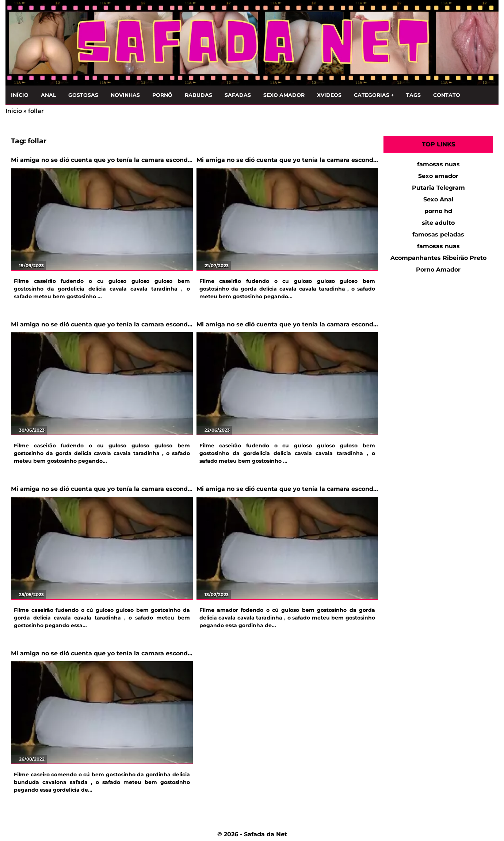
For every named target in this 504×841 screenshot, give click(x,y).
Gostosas (83, 95)
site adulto (438, 223)
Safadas (238, 95)
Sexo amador (438, 176)
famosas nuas (438, 164)
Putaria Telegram (438, 188)
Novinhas (125, 95)
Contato (447, 95)
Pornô (162, 95)
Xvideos (329, 95)
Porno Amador (438, 270)
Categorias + (374, 95)
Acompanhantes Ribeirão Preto (438, 258)
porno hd (438, 211)
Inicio (14, 111)
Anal (48, 95)
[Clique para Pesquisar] (489, 94)
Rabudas (198, 95)
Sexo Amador (284, 95)
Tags (413, 95)
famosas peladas (438, 234)
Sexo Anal (438, 199)
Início (20, 95)
